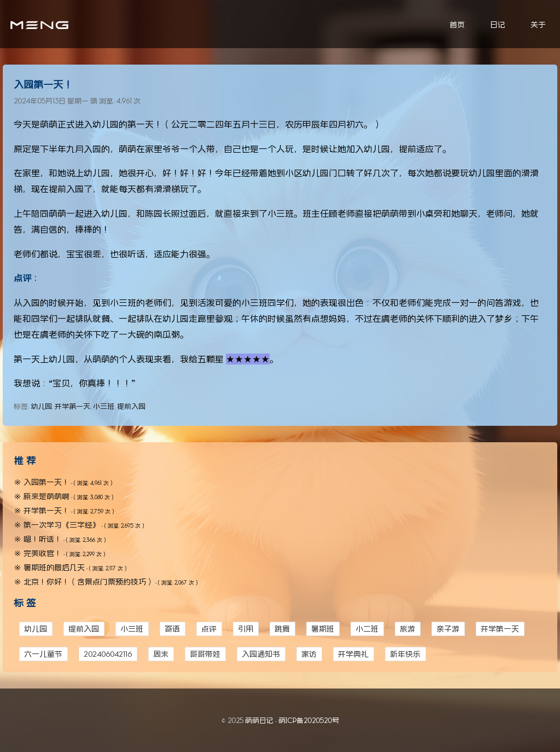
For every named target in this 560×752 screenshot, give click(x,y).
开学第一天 (72, 406)
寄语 (172, 629)
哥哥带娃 (205, 654)
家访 (309, 654)
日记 (498, 24)
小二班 (367, 629)
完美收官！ (43, 553)
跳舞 (282, 629)
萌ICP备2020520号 (309, 720)
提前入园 (131, 406)
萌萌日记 (259, 720)
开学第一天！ (46, 510)
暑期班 (323, 629)
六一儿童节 (43, 654)
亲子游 (448, 629)
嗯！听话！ (43, 539)
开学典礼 (353, 654)
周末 (161, 654)
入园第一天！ (43, 84)
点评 (209, 629)
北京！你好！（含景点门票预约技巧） (89, 582)
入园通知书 (261, 654)
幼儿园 (41, 406)
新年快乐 (405, 654)
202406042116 (108, 654)
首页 (457, 24)
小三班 (104, 406)
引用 (246, 629)
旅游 (407, 629)
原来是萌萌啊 (46, 496)
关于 (538, 24)
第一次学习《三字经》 (62, 525)
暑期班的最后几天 (54, 567)
